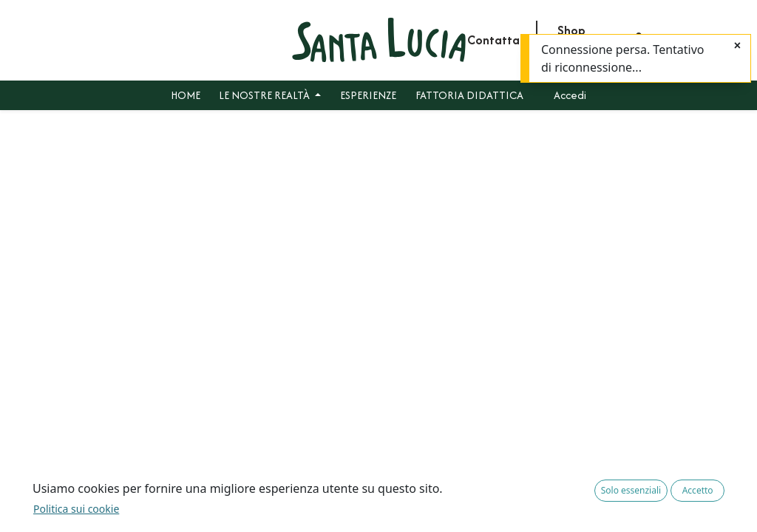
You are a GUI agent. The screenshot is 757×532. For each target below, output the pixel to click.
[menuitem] (186, 95)
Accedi (570, 95)
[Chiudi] (737, 46)
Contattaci (498, 40)
